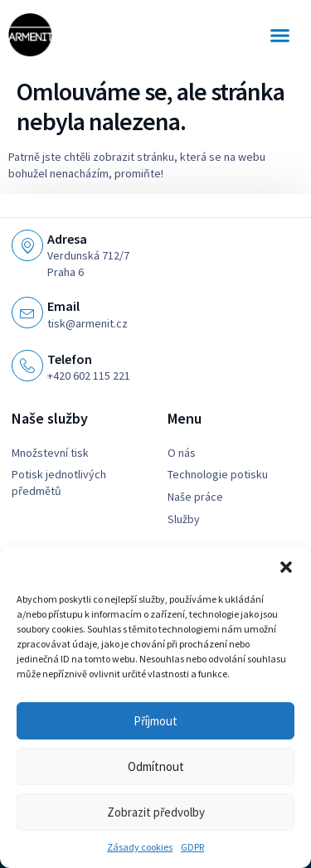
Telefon (70, 359)
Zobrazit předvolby (156, 812)
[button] (286, 567)
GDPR (192, 847)
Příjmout (155, 721)
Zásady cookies (140, 847)
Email (63, 306)
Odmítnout (156, 766)
